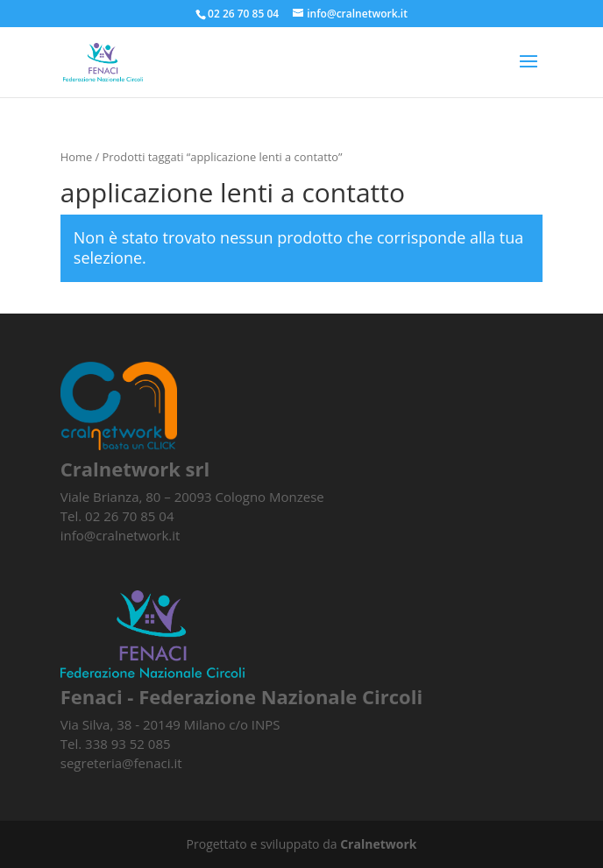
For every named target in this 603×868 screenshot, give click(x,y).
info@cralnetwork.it (121, 535)
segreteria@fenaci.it (121, 763)
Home (76, 157)
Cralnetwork (378, 844)
